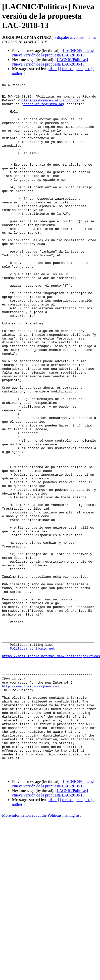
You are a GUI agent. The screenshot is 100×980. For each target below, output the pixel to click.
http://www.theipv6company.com (30, 807)
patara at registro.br (42, 108)
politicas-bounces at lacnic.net (50, 104)
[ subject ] (84, 69)
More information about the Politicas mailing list (41, 953)
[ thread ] (67, 69)
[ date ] (53, 69)
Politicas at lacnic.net (32, 762)
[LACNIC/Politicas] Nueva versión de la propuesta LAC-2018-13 (53, 53)
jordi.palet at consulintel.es (74, 37)
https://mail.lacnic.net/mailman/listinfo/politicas (51, 771)
